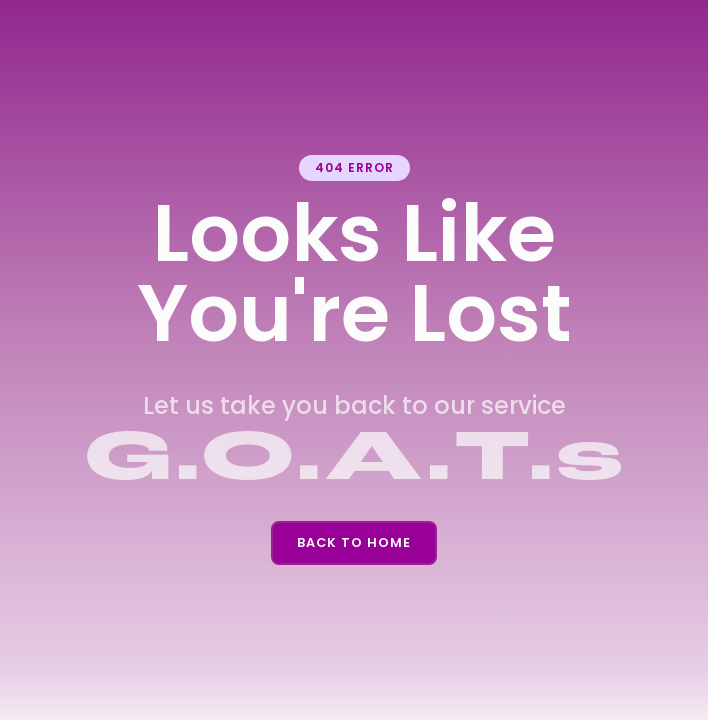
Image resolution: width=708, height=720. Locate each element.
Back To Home (354, 542)
